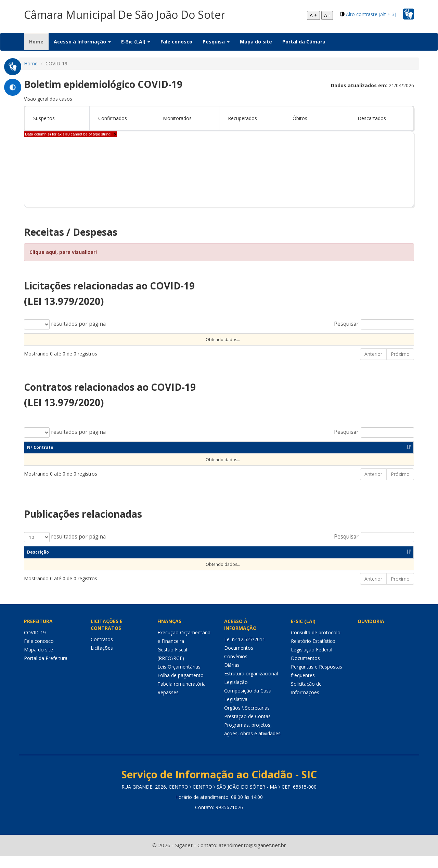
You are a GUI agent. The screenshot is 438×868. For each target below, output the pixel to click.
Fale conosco (176, 42)
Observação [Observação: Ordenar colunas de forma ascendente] (234, 339)
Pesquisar (374, 324)
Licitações (102, 660)
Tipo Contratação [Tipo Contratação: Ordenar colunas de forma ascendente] (111, 339)
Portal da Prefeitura (46, 670)
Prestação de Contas (247, 729)
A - (327, 15)
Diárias (232, 677)
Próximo (400, 366)
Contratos (102, 652)
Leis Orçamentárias (179, 679)
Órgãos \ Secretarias (247, 720)
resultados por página (65, 324)
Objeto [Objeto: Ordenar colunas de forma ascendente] (182, 339)
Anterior (373, 366)
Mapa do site (256, 42)
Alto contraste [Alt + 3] (371, 14)
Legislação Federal (312, 662)
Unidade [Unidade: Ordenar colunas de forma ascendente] (293, 339)
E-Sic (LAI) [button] (136, 42)
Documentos (239, 660)
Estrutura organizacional (251, 686)
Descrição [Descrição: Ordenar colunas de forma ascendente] (38, 564)
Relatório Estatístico (313, 653)
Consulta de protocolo (316, 645)
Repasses (168, 705)
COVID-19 (35, 645)
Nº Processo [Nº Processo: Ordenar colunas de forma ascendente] (40, 339)
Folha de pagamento (181, 688)
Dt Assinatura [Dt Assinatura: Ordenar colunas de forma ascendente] (109, 459)
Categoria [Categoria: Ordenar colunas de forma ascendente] (145, 564)
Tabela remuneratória (182, 696)
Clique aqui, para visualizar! (63, 252)
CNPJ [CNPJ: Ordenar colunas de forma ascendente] (273, 459)
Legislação (236, 694)
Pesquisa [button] (216, 42)
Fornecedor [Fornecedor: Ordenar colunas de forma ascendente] (321, 459)
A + (313, 15)
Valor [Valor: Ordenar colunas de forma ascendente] (356, 339)
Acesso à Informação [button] (82, 42)
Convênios (236, 669)
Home (39, 41)
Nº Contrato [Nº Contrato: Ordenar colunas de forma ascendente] (40, 459)
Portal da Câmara (304, 42)
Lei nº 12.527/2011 (245, 652)
